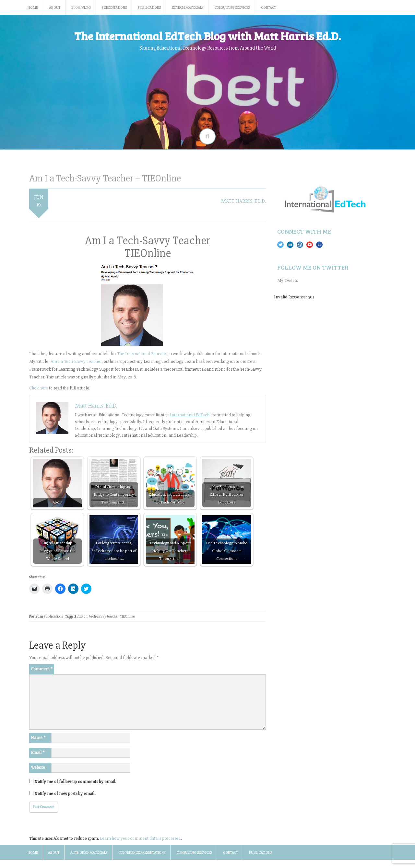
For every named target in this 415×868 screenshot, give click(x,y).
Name (38, 738)
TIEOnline (128, 616)
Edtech (82, 616)
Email (38, 752)
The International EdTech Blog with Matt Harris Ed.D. (207, 36)
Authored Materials (89, 853)
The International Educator (142, 354)
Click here (39, 388)
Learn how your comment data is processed (140, 838)
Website (38, 767)
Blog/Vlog (81, 8)
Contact (268, 8)
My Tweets (287, 280)
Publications (149, 8)
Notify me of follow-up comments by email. (75, 782)
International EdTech (190, 415)
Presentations (114, 8)
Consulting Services (232, 8)
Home (33, 8)
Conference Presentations (142, 853)
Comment (42, 669)
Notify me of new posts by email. (65, 794)
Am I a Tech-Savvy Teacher (76, 361)
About (55, 8)
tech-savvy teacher (104, 616)
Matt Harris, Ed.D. (243, 201)
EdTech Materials (188, 8)
